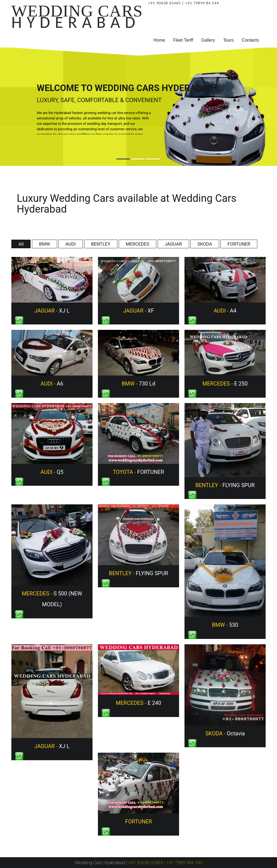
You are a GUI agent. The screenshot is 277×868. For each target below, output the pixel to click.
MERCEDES (138, 244)
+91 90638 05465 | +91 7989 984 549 (165, 863)
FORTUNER (239, 244)
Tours (228, 40)
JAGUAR (173, 244)
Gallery (208, 40)
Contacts (250, 40)
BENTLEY (101, 244)
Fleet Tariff (183, 40)
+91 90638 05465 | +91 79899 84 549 (184, 3)
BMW (44, 244)
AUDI (71, 244)
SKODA (205, 244)
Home (159, 40)
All (21, 244)
